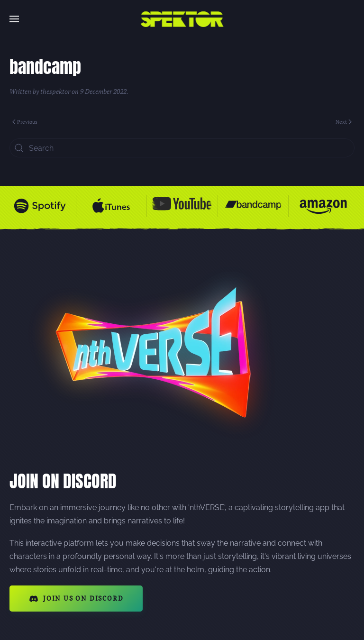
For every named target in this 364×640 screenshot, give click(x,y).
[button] (14, 19)
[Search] (182, 148)
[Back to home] (182, 19)
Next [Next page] (344, 122)
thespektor (55, 91)
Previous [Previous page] (25, 122)
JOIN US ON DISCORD (76, 599)
